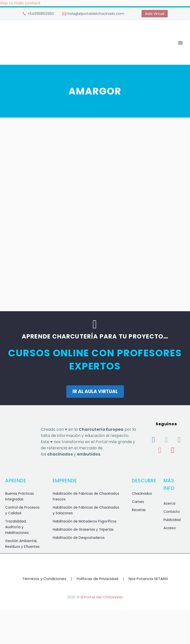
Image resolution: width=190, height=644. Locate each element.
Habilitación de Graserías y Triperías (83, 530)
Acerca (169, 504)
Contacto (172, 512)
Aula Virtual (155, 14)
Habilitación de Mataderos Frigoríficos (85, 521)
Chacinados (142, 494)
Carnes (138, 502)
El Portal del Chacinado (102, 597)
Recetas (139, 510)
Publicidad (172, 520)
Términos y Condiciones (44, 579)
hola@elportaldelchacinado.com (96, 14)
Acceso (170, 528)
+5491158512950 (41, 14)
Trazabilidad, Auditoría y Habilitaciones (17, 527)
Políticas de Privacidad (97, 579)
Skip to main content (20, 3)
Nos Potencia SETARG (148, 579)
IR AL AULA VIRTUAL (95, 391)
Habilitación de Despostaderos (79, 538)
